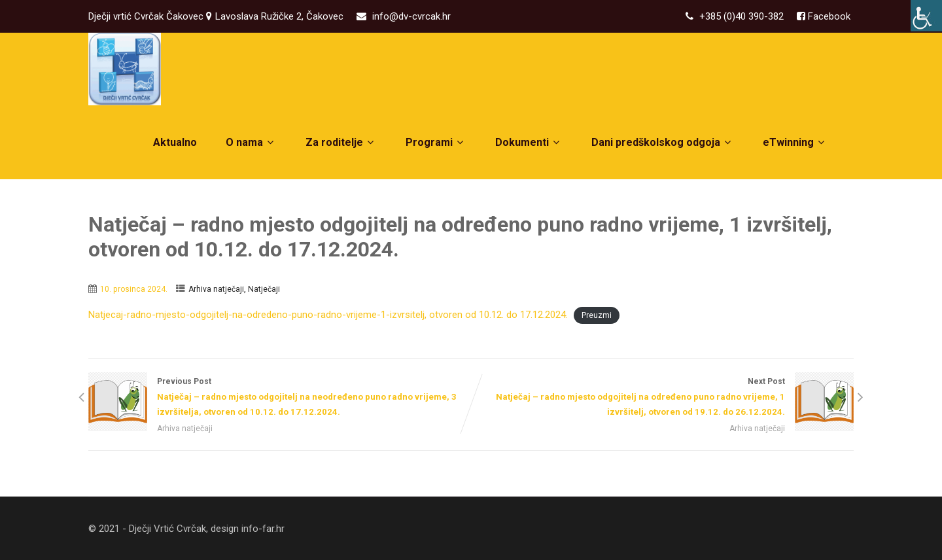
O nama (251, 142)
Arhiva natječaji (216, 289)
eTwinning (795, 142)
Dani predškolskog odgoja (663, 142)
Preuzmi (597, 315)
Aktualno (175, 142)
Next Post (662, 398)
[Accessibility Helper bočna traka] (926, 16)
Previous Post (280, 398)
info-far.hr (263, 529)
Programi (436, 142)
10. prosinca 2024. (134, 289)
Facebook (828, 16)
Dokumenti (529, 142)
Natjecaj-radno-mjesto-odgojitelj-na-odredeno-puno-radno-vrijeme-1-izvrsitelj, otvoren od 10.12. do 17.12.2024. (328, 315)
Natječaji (264, 289)
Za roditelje (341, 142)
